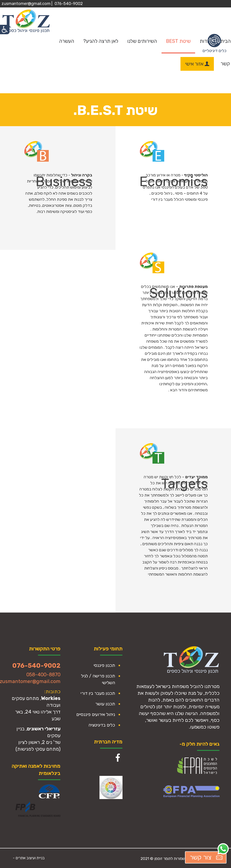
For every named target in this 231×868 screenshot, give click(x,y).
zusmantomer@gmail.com (26, 4)
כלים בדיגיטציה (102, 725)
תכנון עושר (105, 704)
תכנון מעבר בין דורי (98, 693)
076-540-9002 (69, 4)
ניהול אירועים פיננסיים (96, 714)
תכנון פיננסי (104, 665)
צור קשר (207, 858)
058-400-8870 (43, 675)
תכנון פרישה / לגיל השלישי (98, 679)
